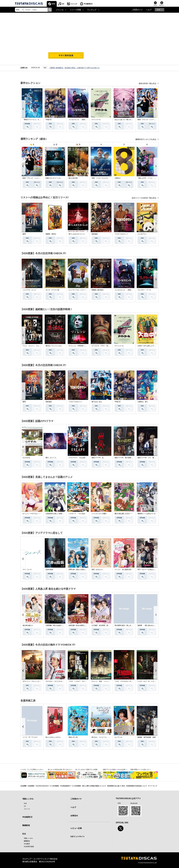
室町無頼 (95, 234)
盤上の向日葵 (73, 178)
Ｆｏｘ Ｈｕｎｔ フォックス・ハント (36, 346)
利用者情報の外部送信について (137, 786)
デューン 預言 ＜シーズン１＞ (103, 681)
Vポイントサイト (78, 836)
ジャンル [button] (60, 10)
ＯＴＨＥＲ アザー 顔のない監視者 (104, 346)
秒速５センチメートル (53, 178)
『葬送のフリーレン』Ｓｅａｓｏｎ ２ (36, 120)
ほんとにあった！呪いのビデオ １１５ (128, 120)
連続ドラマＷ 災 (98, 458)
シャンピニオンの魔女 (99, 514)
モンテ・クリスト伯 (52, 290)
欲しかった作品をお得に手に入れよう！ (60, 769)
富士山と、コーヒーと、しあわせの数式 (105, 737)
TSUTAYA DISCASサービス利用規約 (47, 786)
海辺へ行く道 (73, 737)
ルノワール (118, 737)
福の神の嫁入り (28, 625)
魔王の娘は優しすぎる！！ (124, 514)
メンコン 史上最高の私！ (124, 569)
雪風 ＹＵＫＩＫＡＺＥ (100, 178)
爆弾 (24, 234)
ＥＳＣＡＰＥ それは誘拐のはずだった (82, 458)
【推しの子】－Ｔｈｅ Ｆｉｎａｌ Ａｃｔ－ (153, 178)
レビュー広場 (76, 828)
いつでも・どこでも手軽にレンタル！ (32, 769)
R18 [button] (158, 10)
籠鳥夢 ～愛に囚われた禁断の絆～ (150, 625)
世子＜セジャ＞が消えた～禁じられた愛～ (152, 569)
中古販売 (27, 844)
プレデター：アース (144, 290)
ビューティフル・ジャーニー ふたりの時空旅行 (85, 290)
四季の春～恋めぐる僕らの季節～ (80, 569)
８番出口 (118, 178)
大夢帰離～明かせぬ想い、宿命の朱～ (58, 625)
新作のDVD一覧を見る (148, 83)
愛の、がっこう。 (52, 458)
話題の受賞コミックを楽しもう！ (141, 769)
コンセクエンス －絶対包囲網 (79, 120)
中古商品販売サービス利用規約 (71, 786)
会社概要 (23, 786)
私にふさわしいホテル (53, 737)
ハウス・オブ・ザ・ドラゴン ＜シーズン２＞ (153, 681)
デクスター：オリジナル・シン (56, 681)
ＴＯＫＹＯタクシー (121, 234)
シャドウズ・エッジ (29, 290)
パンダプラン (142, 234)
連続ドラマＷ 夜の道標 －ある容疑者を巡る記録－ (133, 458)
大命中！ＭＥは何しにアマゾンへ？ (150, 346)
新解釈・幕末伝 (51, 234)
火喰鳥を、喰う (143, 402)
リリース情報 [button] (75, 10)
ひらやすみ (26, 458)
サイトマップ (153, 786)
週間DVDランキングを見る (146, 139)
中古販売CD (88, 4)
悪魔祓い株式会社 (98, 290)
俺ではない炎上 (97, 402)
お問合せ (74, 816)
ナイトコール (96, 120)
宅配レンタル (28, 838)
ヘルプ (149, 10)
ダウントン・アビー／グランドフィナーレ (37, 681)
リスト (155, 5)
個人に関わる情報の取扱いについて (94, 786)
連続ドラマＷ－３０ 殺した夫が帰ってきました (154, 458)
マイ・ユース (27, 569)
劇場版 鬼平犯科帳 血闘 (147, 737)
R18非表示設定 (29, 846)
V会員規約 (31, 786)
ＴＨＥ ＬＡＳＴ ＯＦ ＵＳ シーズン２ (84, 681)
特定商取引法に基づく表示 (116, 786)
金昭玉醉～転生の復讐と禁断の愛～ (81, 625)
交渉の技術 (49, 569)
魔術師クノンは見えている (147, 514)
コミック (74, 4)
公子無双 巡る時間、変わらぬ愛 (103, 625)
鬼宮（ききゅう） (98, 569)
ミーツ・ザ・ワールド (30, 737)
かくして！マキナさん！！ (32, 514)
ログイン (162, 5)
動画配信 (26, 825)
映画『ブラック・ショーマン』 (148, 120)
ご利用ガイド (137, 10)
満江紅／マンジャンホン (54, 346)
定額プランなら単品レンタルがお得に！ (115, 769)
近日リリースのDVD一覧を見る (144, 198)
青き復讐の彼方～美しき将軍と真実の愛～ (129, 625)
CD (63, 4)
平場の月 (49, 120)
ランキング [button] (92, 10)
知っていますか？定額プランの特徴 (86, 769)
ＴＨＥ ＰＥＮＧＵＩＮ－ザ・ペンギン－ (129, 681)
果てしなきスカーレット (77, 234)
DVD (54, 4)
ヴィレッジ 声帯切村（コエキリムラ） (82, 346)
